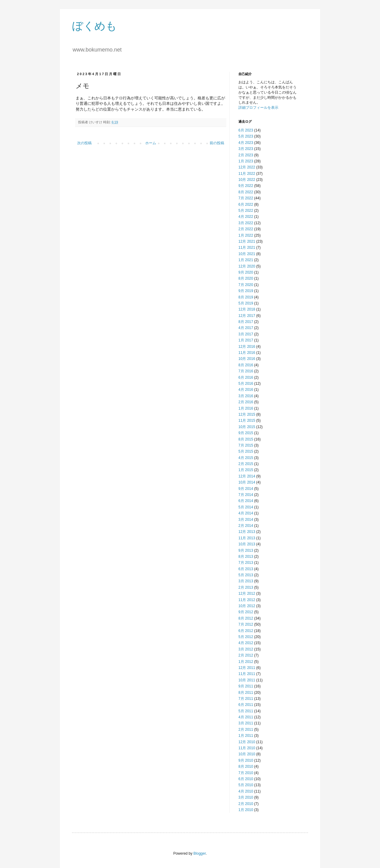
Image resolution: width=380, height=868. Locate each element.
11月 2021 (247, 248)
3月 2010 (246, 797)
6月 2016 (246, 377)
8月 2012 (246, 618)
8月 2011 (246, 693)
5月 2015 (246, 451)
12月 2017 (247, 316)
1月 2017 (246, 340)
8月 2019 (246, 297)
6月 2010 (246, 779)
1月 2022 (246, 235)
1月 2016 (246, 408)
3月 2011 (246, 723)
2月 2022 (246, 229)
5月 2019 (246, 303)
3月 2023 (246, 149)
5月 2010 (246, 785)
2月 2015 (246, 464)
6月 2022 (246, 205)
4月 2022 (246, 217)
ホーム (151, 143)
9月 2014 (246, 489)
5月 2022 (246, 211)
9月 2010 (246, 760)
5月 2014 (246, 507)
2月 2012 (246, 655)
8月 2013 (246, 557)
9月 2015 (246, 433)
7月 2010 (246, 773)
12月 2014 (247, 476)
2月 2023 (246, 155)
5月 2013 (246, 575)
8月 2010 (246, 767)
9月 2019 (246, 291)
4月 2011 (246, 717)
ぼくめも (94, 26)
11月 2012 (247, 600)
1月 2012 (246, 662)
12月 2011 (247, 668)
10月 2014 (247, 482)
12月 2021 (247, 241)
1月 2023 (246, 161)
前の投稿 (217, 143)
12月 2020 (247, 266)
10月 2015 (247, 427)
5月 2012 (246, 637)
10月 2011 (247, 680)
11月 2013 (247, 538)
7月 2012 (246, 624)
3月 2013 (246, 581)
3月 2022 (246, 223)
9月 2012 (246, 612)
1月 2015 (246, 470)
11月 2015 (247, 421)
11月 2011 (247, 674)
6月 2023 (246, 130)
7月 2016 (246, 371)
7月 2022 (246, 198)
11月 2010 (247, 748)
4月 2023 (246, 143)
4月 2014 (246, 513)
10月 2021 (247, 254)
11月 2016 (247, 353)
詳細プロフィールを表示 (258, 108)
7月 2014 (246, 495)
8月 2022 (246, 192)
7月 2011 (246, 699)
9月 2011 (246, 686)
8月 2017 (246, 322)
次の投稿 (84, 143)
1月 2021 (246, 260)
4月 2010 (246, 791)
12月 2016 (247, 347)
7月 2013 (246, 563)
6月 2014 (246, 501)
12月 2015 (247, 414)
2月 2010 (246, 804)
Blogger (200, 853)
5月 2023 (246, 136)
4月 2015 (246, 458)
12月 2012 (247, 594)
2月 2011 (246, 730)
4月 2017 (246, 328)
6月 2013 (246, 569)
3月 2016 (246, 396)
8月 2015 (246, 439)
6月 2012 (246, 631)
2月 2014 (246, 526)
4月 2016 (246, 390)
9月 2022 (246, 186)
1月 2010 (246, 810)
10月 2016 (247, 359)
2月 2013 (246, 587)
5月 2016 (246, 384)
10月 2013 (247, 544)
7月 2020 (246, 285)
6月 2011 (246, 705)
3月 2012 (246, 649)
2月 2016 (246, 402)
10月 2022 (247, 180)
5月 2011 (246, 711)
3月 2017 (246, 334)
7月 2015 (246, 445)
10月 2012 (247, 606)
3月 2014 (246, 520)
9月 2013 (246, 550)
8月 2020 (246, 278)
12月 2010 (247, 742)
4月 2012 (246, 643)
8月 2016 (246, 365)
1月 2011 (246, 736)
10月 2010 (247, 754)
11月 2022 (247, 174)
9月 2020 (246, 272)
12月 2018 (247, 309)
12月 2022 (247, 167)
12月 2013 (247, 532)
